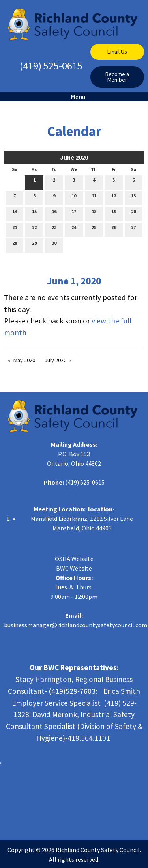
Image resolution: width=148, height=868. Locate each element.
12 (114, 197)
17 (74, 213)
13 (133, 197)
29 (34, 245)
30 (54, 245)
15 (34, 213)
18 (94, 213)
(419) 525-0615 (51, 66)
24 (74, 229)
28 (15, 245)
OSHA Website (74, 559)
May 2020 (24, 360)
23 (54, 229)
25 (94, 229)
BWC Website (74, 568)
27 (133, 229)
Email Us (117, 52)
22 (34, 229)
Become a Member (117, 77)
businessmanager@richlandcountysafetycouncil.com (76, 625)
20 (133, 213)
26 (114, 229)
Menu (74, 97)
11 (94, 197)
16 (54, 213)
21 (15, 229)
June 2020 (74, 157)
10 (74, 197)
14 (15, 213)
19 (114, 213)
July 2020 (55, 360)
